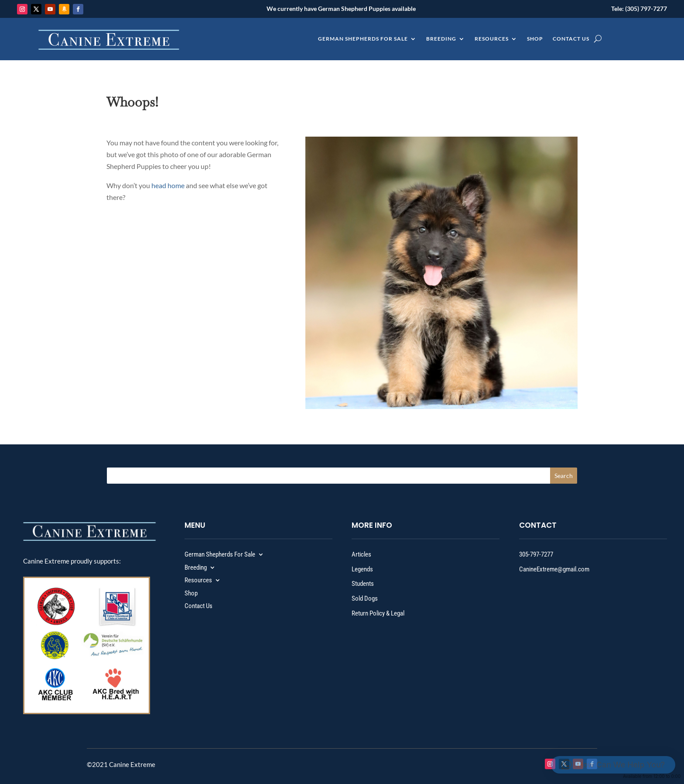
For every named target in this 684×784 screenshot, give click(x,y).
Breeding (441, 39)
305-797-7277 (536, 554)
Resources (492, 39)
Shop (535, 39)
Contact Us (571, 39)
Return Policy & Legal (378, 613)
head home (168, 185)
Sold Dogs (365, 598)
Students (363, 584)
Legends (362, 569)
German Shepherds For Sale (363, 39)
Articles (361, 554)
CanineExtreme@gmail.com (554, 569)
